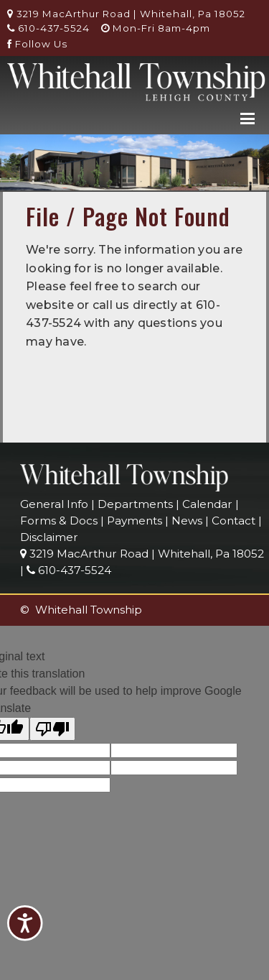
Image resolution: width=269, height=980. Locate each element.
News (187, 521)
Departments (135, 504)
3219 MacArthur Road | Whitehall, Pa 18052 (126, 14)
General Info (54, 504)
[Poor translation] (52, 729)
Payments (134, 521)
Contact (233, 521)
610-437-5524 (48, 28)
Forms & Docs (59, 521)
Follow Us (37, 44)
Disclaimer (49, 537)
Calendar (207, 504)
